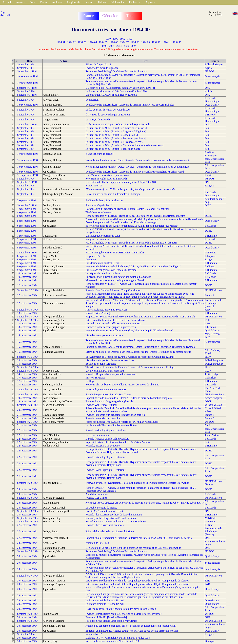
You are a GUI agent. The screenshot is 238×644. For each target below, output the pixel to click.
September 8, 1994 (27, 253)
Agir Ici (209, 68)
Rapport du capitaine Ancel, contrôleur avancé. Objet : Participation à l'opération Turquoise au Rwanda (140, 347)
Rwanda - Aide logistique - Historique (106, 430)
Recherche (135, 2)
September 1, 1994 (27, 71)
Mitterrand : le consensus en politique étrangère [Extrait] (115, 280)
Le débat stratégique (211, 154)
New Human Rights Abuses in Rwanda (106, 179)
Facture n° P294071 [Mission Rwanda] (106, 617)
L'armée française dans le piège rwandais (107, 439)
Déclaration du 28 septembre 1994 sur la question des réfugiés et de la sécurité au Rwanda (133, 548)
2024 (134, 46)
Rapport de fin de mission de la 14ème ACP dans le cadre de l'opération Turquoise (129, 398)
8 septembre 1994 (27, 243)
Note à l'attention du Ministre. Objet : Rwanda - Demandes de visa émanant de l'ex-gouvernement (137, 167)
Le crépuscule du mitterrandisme (103, 273)
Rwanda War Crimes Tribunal (101, 405)
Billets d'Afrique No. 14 (98, 64)
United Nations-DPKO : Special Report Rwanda (111, 95)
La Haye (90, 381)
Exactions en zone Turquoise (101, 364)
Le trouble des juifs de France (101, 508)
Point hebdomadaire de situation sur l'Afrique (109, 531)
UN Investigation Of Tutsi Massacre (105, 371)
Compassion (92, 100)
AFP (207, 310)
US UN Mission (213, 290)
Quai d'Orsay (212, 105)
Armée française (214, 398)
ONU (208, 88)
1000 (108, 39)
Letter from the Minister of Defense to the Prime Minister (116, 320)
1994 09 (145, 42)
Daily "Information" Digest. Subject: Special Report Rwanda (118, 124)
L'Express (210, 256)
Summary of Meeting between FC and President (111, 518)
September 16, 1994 (28, 371)
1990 (115, 39)
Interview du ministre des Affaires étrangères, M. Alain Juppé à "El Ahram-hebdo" (129, 330)
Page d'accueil (5, 14)
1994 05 (103, 42)
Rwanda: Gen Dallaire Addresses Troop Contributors (113, 290)
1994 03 (82, 42)
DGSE (208, 216)
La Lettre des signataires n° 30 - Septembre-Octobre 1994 (116, 91)
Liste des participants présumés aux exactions (110, 360)
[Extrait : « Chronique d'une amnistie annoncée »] (124, 145)
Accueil (7, 2)
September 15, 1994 (28, 357)
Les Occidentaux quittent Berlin (102, 263)
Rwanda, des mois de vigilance (102, 68)
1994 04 (93, 42)
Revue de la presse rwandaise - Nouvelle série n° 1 (112, 641)
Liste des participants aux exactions (104, 335)
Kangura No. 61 (94, 634)
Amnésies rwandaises (97, 494)
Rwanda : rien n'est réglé (99, 313)
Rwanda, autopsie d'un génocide (102, 446)
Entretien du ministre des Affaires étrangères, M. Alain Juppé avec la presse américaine (132, 631)
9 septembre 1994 (27, 263)
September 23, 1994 (28, 498)
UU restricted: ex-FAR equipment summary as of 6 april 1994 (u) (120, 88)
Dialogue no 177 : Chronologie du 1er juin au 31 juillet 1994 (118, 638)
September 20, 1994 (28, 405)
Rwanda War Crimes (96, 498)
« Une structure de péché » (100, 154)
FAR (207, 581)
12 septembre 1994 (27, 285)
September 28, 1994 (28, 551)
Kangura (209, 186)
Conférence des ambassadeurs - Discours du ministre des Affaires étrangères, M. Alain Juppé (135, 172)
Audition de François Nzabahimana (104, 200)
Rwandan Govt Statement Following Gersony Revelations (116, 522)
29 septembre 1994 (27, 563)
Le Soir (209, 525)
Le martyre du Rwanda (98, 120)
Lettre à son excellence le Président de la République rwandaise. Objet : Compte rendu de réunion (137, 581)
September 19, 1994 (28, 394)
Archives (57, 2)
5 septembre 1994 (27, 216)
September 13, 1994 (28, 310)
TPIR (208, 320)
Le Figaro (210, 266)
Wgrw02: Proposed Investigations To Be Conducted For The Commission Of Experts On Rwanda (137, 483)
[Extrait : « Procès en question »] (115, 138)
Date (32, 2)
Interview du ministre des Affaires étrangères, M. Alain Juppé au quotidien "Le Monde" (132, 226)
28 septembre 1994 (27, 543)
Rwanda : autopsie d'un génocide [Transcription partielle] (116, 415)
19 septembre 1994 (27, 398)
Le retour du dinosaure (97, 435)
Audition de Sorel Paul (98, 543)
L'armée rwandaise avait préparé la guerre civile (111, 327)
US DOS (210, 71)
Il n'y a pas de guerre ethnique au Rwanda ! (108, 115)
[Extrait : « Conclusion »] (112, 135)
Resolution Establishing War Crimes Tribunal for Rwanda (116, 71)
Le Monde (210, 226)
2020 (126, 46)
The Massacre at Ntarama (99, 212)
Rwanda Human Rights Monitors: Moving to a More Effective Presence (124, 614)
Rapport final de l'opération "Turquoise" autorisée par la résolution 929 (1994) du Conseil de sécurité (139, 538)
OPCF (208, 401)
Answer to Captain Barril (99, 205)
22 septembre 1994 (27, 430)
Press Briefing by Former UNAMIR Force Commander (115, 253)
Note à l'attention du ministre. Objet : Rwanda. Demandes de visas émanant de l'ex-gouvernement (137, 160)
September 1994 (26, 179)
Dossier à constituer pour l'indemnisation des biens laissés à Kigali (121, 609)
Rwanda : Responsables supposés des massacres (111, 374)
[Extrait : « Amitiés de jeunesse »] (116, 128)
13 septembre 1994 (27, 313)
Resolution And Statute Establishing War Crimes (111, 621)
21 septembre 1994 (27, 415)
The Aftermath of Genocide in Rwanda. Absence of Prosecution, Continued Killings (130, 357)
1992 (123, 39)
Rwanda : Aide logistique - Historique (106, 470)
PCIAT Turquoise (214, 360)
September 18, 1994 (28, 389)
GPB (208, 617)
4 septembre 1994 (27, 209)
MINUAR (210, 253)
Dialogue (210, 641)
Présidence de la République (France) (214, 303)
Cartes (44, 2)
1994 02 (71, 42)
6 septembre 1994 (27, 226)
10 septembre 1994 (27, 273)
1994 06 (114, 42)
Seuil (208, 128)
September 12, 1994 (28, 290)
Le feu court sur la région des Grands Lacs (108, 110)
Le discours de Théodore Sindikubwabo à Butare (111, 425)
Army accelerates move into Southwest (106, 310)
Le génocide (73, 2)
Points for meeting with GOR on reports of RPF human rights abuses (122, 422)
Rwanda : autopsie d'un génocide (103, 418)
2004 (112, 46)
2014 (119, 46)
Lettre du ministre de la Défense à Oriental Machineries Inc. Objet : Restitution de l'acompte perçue (138, 352)
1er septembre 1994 (28, 76)
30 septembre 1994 (27, 617)
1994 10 (156, 42)
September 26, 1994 (28, 522)
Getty (208, 371)
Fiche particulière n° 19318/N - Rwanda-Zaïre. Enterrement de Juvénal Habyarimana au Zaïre (135, 216)
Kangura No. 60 (94, 186)
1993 (130, 39)
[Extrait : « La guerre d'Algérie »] (116, 131)
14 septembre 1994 (27, 330)
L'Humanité (211, 236)
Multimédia (118, 2)
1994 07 (124, 42)
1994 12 (177, 42)
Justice (89, 2)
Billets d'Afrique (214, 64)
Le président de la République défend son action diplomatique (118, 277)
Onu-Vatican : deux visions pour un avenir (108, 175)
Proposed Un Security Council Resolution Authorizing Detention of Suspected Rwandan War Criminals (140, 317)
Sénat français (212, 76)
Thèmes (102, 2)
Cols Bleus (211, 378)
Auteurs (20, 2)
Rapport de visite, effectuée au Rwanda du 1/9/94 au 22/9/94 (118, 442)
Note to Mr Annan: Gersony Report (104, 511)
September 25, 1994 (28, 518)
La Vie (208, 175)
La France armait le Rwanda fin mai (105, 600)
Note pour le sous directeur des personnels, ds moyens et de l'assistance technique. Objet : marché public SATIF (145, 503)
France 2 (210, 295)
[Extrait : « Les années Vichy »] (115, 142)
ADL (208, 442)
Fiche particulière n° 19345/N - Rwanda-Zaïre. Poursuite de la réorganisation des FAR (131, 243)
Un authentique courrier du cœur (103, 236)
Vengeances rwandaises (98, 239)
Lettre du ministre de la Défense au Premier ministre (113, 323)
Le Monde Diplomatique (212, 100)
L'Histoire (210, 115)
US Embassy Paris (215, 394)
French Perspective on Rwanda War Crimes (109, 394)
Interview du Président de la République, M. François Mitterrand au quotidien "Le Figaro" (133, 266)
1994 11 (167, 42)
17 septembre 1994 (27, 378)
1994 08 (135, 42)
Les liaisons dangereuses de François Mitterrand (111, 270)
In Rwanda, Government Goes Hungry (106, 389)
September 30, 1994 (28, 621)
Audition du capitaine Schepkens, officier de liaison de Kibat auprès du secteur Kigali (131, 626)
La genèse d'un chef (96, 256)
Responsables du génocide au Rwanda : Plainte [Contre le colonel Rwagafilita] (127, 209)
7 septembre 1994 (27, 236)
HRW (208, 357)
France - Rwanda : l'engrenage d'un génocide (109, 401)
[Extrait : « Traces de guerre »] (114, 149)
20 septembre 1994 (27, 410)
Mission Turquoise (95, 378)
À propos (150, 2)
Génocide (90, 259)
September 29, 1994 (28, 576)
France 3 (210, 415)
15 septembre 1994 (27, 335)
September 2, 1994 (27, 205)
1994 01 (61, 42)
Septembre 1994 (26, 64)
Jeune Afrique (212, 435)
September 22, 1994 (28, 483)
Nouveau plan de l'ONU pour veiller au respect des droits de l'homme (122, 385)
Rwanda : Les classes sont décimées (105, 525)
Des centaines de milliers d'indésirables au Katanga (113, 194)
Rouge (208, 259)
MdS (208, 425)
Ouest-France (212, 600)
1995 (104, 46)
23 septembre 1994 (27, 489)
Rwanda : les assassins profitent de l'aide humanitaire (114, 515)
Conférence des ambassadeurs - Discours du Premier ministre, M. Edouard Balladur (130, 105)
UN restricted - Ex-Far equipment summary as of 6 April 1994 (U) (121, 182)
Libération (210, 327)
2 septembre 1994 (27, 200)
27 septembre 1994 (27, 525)
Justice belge (212, 374)
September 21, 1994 (28, 422)
